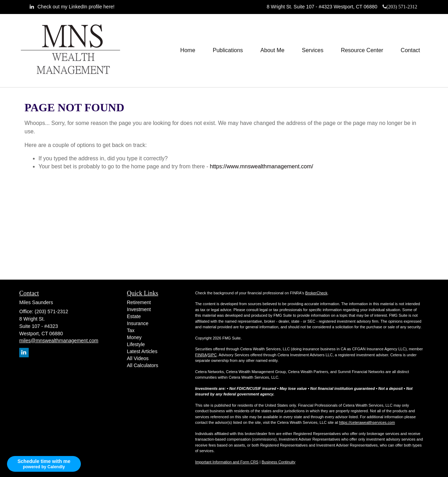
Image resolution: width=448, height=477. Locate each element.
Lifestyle (136, 344)
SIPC (212, 355)
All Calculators (143, 365)
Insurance (138, 323)
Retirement (139, 302)
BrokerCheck (316, 293)
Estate (134, 316)
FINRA (201, 355)
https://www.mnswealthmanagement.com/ (261, 166)
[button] (228, 50)
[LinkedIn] (72, 7)
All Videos (138, 358)
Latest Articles (142, 351)
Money (134, 337)
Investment (139, 309)
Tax (131, 330)
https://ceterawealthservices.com (367, 422)
